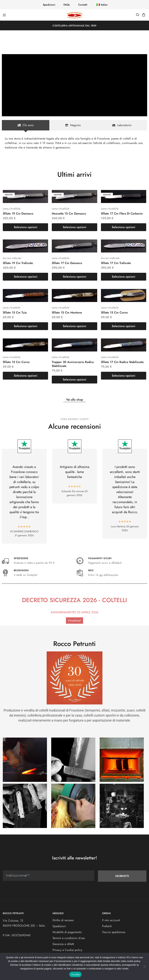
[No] (144, 966)
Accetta (75, 975)
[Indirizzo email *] (74, 507)
